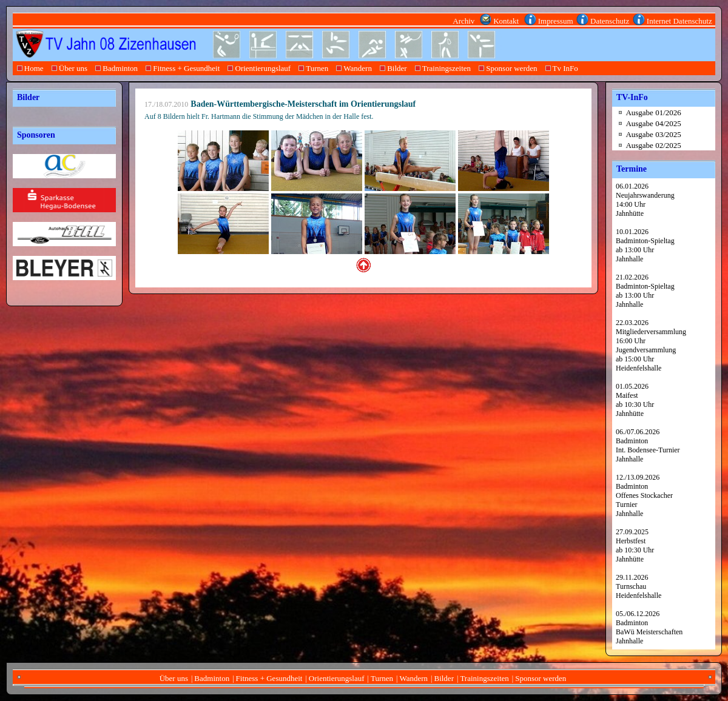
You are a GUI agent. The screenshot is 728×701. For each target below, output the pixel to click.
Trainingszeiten (443, 68)
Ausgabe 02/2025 (653, 145)
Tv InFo (561, 68)
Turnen (314, 68)
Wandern (354, 68)
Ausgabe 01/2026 (653, 112)
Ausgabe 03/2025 (653, 134)
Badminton (117, 68)
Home (30, 68)
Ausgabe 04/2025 (653, 123)
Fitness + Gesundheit (183, 68)
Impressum (556, 21)
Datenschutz (610, 21)
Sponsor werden (508, 68)
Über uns (69, 68)
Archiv (465, 21)
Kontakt (507, 21)
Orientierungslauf (259, 68)
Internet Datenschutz (679, 21)
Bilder (393, 68)
